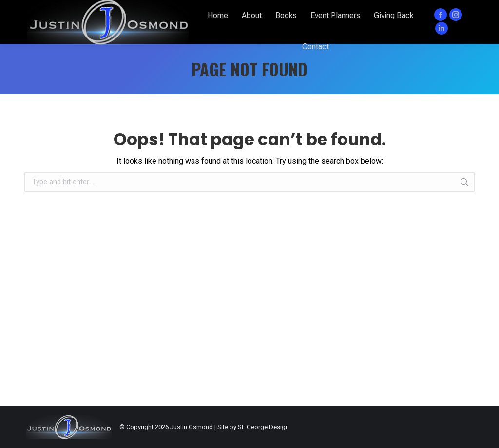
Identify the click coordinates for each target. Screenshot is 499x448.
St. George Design (263, 427)
